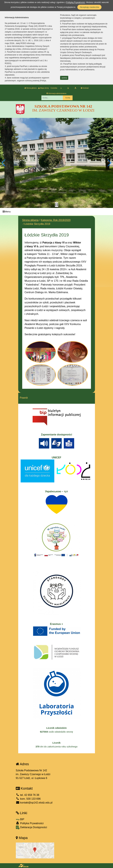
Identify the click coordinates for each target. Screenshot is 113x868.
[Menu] (56, 212)
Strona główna (31, 88)
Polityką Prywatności (76, 2)
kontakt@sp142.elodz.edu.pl (34, 803)
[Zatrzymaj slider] (57, 205)
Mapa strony (43, 88)
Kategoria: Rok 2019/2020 (56, 220)
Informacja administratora (56, 93)
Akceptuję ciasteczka (89, 7)
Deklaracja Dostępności (31, 827)
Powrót (24, 398)
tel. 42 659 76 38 (28, 795)
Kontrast (85, 88)
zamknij (64, 78)
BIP (20, 819)
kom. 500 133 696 (28, 799)
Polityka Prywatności (30, 823)
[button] (4, 163)
